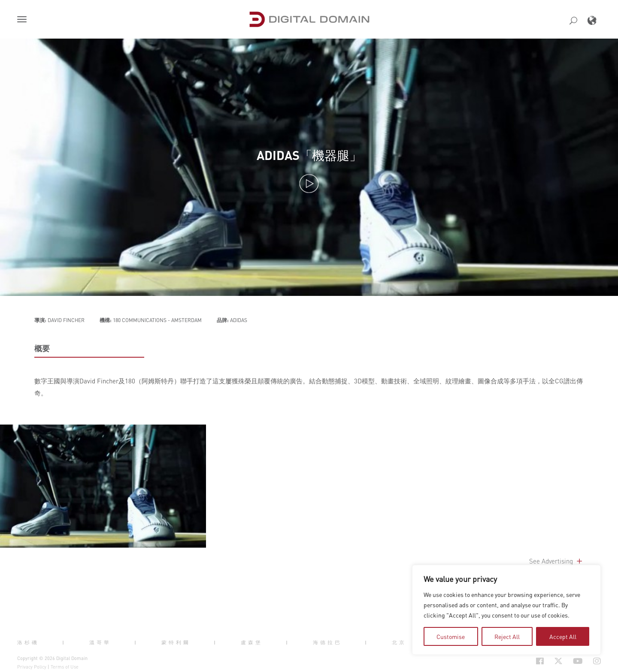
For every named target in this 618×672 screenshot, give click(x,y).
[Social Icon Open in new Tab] (540, 661)
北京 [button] (399, 642)
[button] (24, 20)
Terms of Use (65, 667)
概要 (42, 348)
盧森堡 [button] (252, 642)
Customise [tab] (451, 636)
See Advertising (556, 561)
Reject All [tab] (507, 636)
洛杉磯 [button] (28, 642)
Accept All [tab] (563, 636)
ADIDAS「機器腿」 (309, 155)
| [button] (64, 642)
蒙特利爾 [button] (176, 642)
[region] (506, 610)
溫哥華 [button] (100, 642)
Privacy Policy (32, 667)
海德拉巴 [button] (327, 642)
